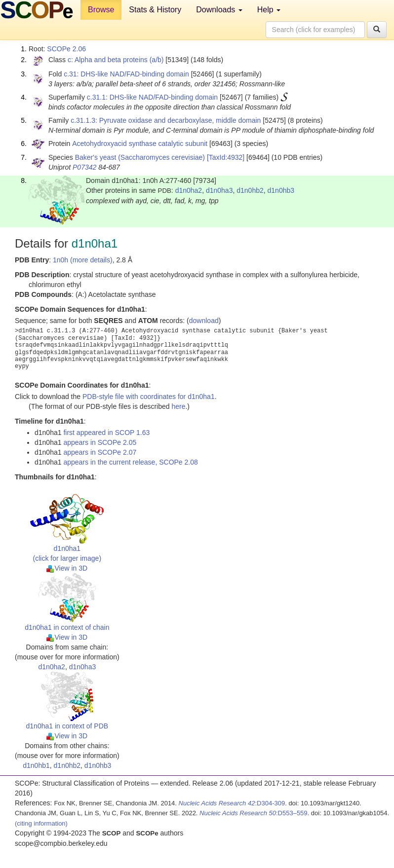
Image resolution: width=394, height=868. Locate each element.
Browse (101, 10)
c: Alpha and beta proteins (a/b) (116, 60)
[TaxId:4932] (226, 157)
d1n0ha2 (189, 190)
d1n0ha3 (219, 190)
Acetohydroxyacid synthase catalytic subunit (140, 144)
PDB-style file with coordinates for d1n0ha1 (149, 397)
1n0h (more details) (83, 260)
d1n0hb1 (36, 765)
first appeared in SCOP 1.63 (106, 433)
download (204, 321)
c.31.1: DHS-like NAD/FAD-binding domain (152, 97)
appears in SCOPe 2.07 (100, 452)
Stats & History (155, 10)
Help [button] (269, 10)
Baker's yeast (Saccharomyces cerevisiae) (140, 157)
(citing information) (41, 823)
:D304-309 (232, 803)
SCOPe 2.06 (66, 49)
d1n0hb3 (281, 190)
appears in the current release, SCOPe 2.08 (130, 462)
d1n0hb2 (250, 190)
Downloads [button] (219, 10)
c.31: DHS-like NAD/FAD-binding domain (126, 74)
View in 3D (67, 568)
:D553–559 (254, 813)
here (178, 406)
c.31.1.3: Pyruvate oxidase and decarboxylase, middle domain (166, 120)
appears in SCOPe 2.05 (100, 442)
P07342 (84, 167)
